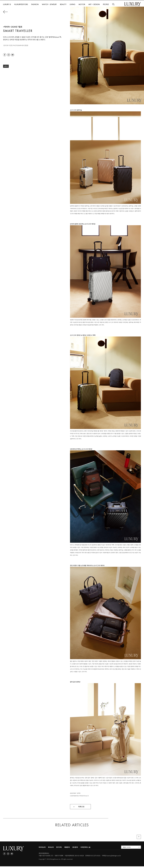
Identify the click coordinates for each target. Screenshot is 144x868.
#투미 (6, 68)
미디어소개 (42, 849)
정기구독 (59, 849)
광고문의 (75, 849)
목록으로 (81, 808)
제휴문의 (67, 849)
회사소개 (51, 849)
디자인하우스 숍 (85, 849)
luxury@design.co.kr (114, 857)
